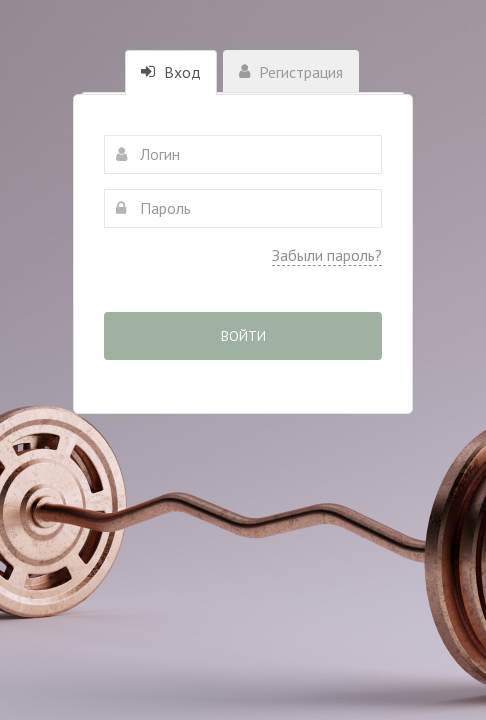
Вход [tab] (171, 72)
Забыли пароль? (327, 255)
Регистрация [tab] (291, 72)
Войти (243, 336)
